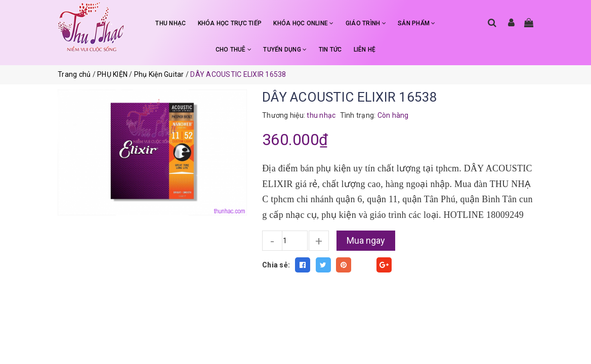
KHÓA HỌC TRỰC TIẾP (230, 23)
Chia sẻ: (276, 265)
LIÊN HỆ (365, 50)
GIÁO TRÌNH (366, 23)
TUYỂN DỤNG (285, 50)
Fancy (364, 265)
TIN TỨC (330, 50)
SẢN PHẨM (417, 23)
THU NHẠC (171, 23)
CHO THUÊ (234, 50)
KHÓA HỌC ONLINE (303, 23)
